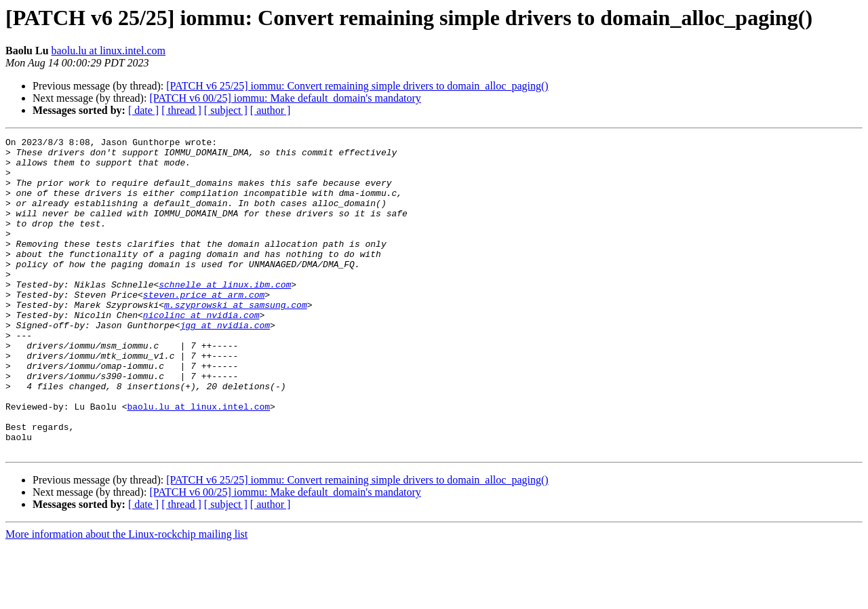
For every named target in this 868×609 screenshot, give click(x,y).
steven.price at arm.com (204, 327)
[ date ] (143, 110)
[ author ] (271, 110)
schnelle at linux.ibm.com (225, 315)
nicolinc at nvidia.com (201, 351)
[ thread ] (181, 110)
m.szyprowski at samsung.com (236, 339)
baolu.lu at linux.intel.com (108, 51)
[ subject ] (226, 110)
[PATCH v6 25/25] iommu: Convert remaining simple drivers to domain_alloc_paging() (357, 86)
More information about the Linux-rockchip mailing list (126, 597)
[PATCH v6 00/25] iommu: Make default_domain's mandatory (285, 98)
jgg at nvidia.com (225, 364)
